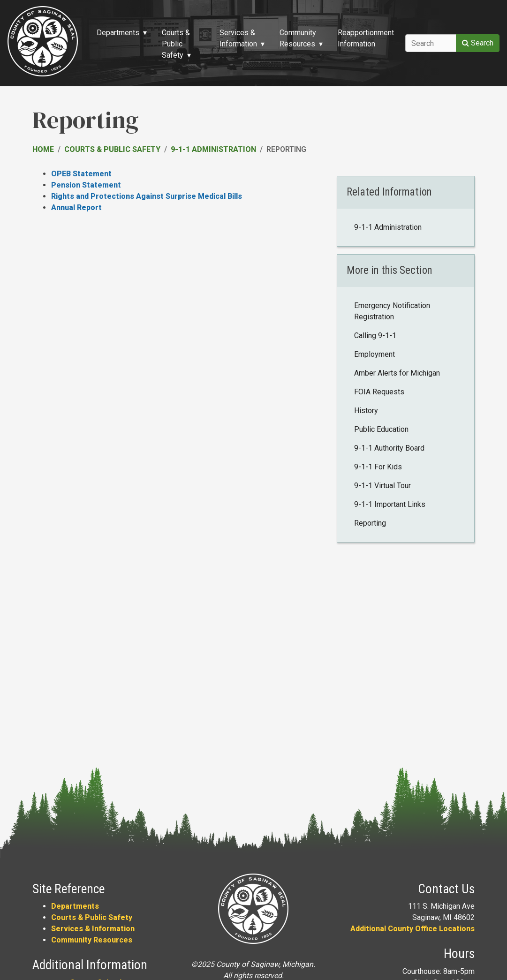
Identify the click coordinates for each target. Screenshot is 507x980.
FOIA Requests (379, 392)
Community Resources (92, 940)
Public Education (381, 429)
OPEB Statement (81, 174)
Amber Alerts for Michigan (397, 373)
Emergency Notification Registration (392, 311)
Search (478, 43)
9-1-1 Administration (213, 149)
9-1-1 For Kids (378, 467)
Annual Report (76, 207)
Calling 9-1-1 (375, 335)
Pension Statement (86, 185)
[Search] (431, 43)
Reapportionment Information (366, 38)
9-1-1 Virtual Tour (382, 486)
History (366, 411)
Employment (375, 354)
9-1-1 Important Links (390, 504)
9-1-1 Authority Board (389, 448)
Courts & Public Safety (112, 149)
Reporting (370, 523)
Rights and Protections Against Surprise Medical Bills (147, 196)
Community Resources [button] (298, 38)
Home (43, 149)
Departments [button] (118, 33)
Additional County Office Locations (412, 929)
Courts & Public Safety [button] (176, 44)
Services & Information (93, 929)
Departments (75, 906)
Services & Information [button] (238, 38)
